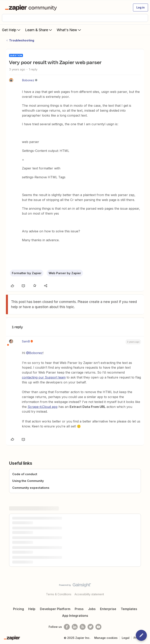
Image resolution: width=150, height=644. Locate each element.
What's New (69, 30)
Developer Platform (55, 609)
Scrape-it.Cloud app (43, 407)
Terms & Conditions (59, 594)
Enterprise (108, 609)
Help (32, 609)
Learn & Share (39, 30)
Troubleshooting (22, 40)
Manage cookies (106, 638)
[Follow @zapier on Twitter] (91, 627)
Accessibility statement (89, 594)
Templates (129, 609)
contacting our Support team (44, 377)
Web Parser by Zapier (65, 273)
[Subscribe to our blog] (83, 627)
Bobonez (28, 80)
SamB (26, 341)
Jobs (92, 609)
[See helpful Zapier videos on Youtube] (98, 627)
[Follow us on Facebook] (67, 627)
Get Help (12, 30)
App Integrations (75, 616)
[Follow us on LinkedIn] (75, 627)
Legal (126, 638)
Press (79, 609)
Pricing (18, 609)
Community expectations (31, 488)
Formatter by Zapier (27, 273)
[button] (141, 7)
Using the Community (28, 481)
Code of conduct (25, 474)
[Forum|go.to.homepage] (32, 7)
